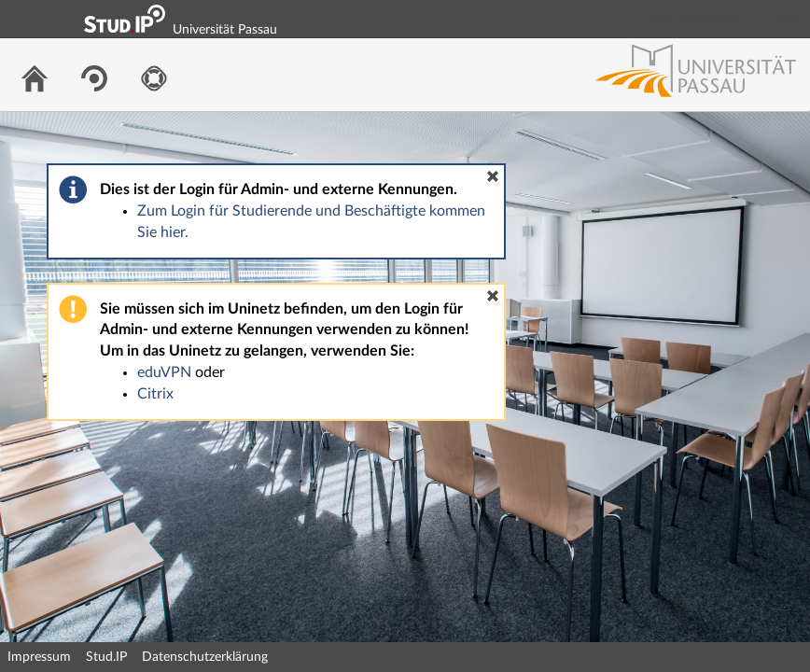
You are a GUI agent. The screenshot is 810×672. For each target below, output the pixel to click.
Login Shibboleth (691, 19)
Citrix (155, 394)
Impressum (39, 657)
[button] (493, 176)
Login (788, 19)
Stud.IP (106, 657)
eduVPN (164, 372)
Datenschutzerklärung (205, 657)
